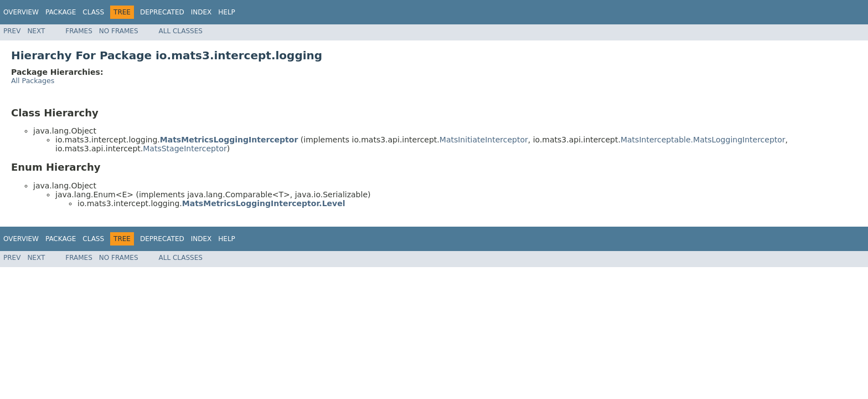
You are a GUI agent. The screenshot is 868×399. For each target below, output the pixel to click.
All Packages (33, 81)
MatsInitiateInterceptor (484, 140)
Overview (21, 12)
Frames (79, 31)
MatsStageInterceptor (185, 149)
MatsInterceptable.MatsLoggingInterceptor (703, 140)
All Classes (181, 31)
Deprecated (162, 12)
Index (201, 12)
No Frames (119, 31)
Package (61, 12)
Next (36, 31)
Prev (12, 31)
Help (227, 12)
